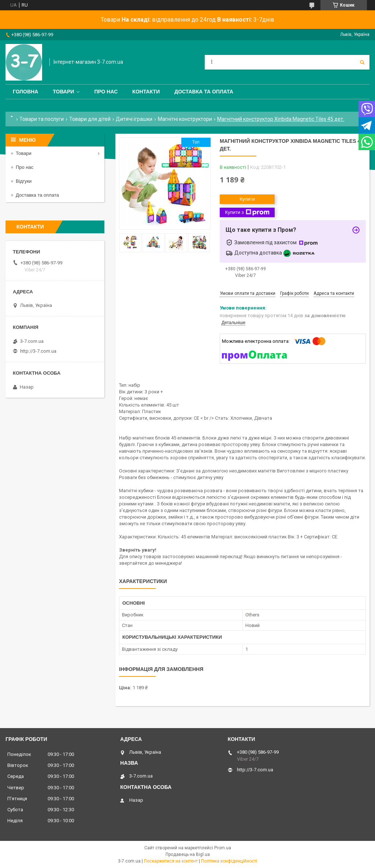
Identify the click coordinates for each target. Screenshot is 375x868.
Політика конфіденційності (229, 861)
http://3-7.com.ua (38, 351)
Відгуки (24, 181)
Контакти (146, 92)
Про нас (106, 92)
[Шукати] (362, 62)
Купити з (247, 212)
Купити (247, 199)
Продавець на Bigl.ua (188, 854)
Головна (25, 92)
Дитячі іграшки (134, 119)
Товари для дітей (90, 119)
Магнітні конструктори (185, 119)
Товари (63, 92)
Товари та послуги (42, 119)
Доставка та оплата (204, 92)
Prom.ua (223, 848)
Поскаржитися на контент (171, 861)
